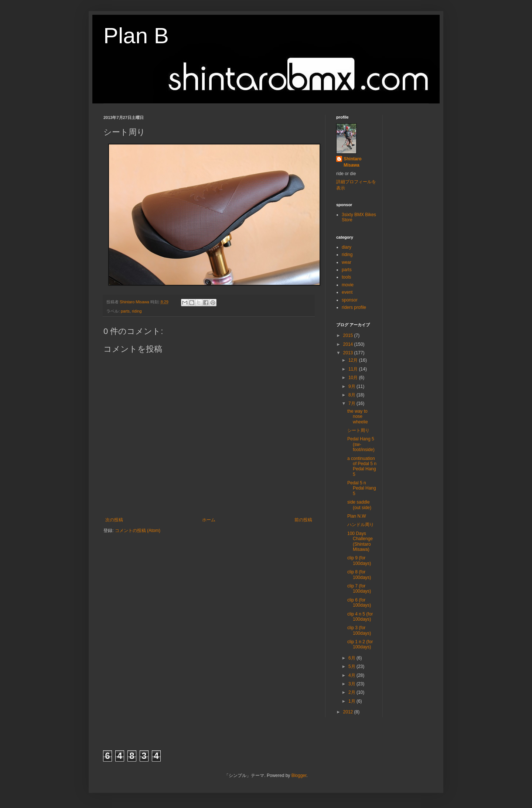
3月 (352, 684)
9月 (352, 386)
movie (348, 285)
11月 (354, 369)
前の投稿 (303, 520)
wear (347, 262)
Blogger (299, 775)
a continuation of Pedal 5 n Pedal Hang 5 (362, 466)
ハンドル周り (361, 525)
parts (125, 311)
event (347, 292)
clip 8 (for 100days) (359, 575)
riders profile (354, 307)
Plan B (136, 36)
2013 (349, 353)
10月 (354, 378)
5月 (352, 666)
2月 (352, 692)
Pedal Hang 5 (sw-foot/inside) (361, 444)
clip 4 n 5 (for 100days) (360, 617)
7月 (352, 403)
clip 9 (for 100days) (359, 560)
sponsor (350, 300)
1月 (352, 701)
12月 (354, 360)
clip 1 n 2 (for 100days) (360, 644)
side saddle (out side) (359, 505)
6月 (352, 658)
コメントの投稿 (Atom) (138, 531)
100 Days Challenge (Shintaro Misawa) (360, 541)
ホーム (209, 520)
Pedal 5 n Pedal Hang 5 (362, 488)
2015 (349, 335)
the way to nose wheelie (358, 417)
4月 (352, 675)
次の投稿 (114, 520)
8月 (352, 395)
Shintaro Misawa (353, 162)
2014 (349, 344)
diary (347, 247)
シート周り (358, 430)
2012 (349, 712)
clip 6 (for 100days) (359, 603)
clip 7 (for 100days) (359, 589)
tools (346, 277)
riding (137, 311)
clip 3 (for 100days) (359, 630)
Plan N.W (357, 516)
